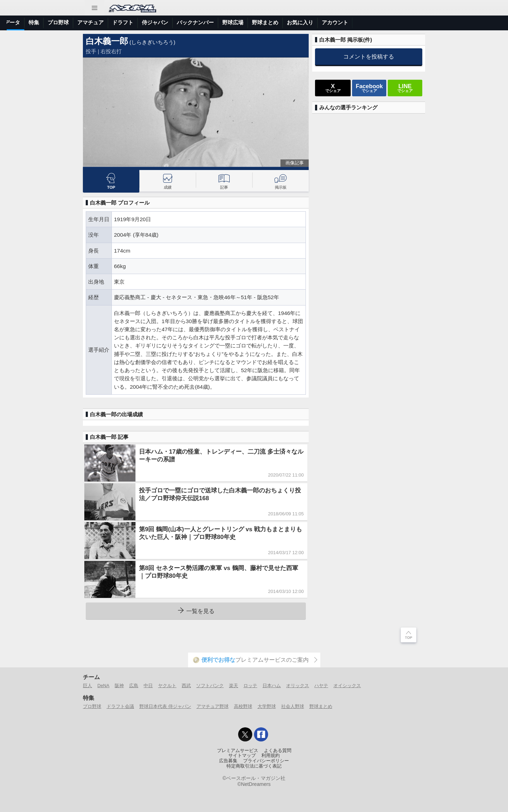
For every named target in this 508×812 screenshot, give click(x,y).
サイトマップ (242, 756)
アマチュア (213, 22)
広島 (134, 686)
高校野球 (243, 706)
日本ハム (272, 686)
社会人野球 (293, 706)
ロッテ (250, 686)
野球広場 (355, 22)
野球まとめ (387, 22)
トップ (19, 22)
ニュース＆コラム (56, 22)
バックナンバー (317, 22)
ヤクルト (167, 686)
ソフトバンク (210, 686)
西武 (186, 686)
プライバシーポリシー (266, 761)
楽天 (234, 686)
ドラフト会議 (120, 706)
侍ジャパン (277, 22)
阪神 (119, 686)
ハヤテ (321, 686)
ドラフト (245, 22)
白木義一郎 (107, 41)
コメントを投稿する (369, 56)
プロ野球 (180, 22)
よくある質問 (278, 751)
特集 (156, 22)
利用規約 (271, 756)
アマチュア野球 (213, 706)
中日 (148, 686)
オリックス (298, 686)
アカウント (457, 22)
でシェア (333, 88)
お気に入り (422, 22)
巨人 (87, 686)
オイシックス (347, 686)
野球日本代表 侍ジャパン (165, 706)
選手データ (129, 22)
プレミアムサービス (238, 751)
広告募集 (228, 761)
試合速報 (97, 22)
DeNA (103, 686)
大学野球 (267, 706)
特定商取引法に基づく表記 (254, 766)
